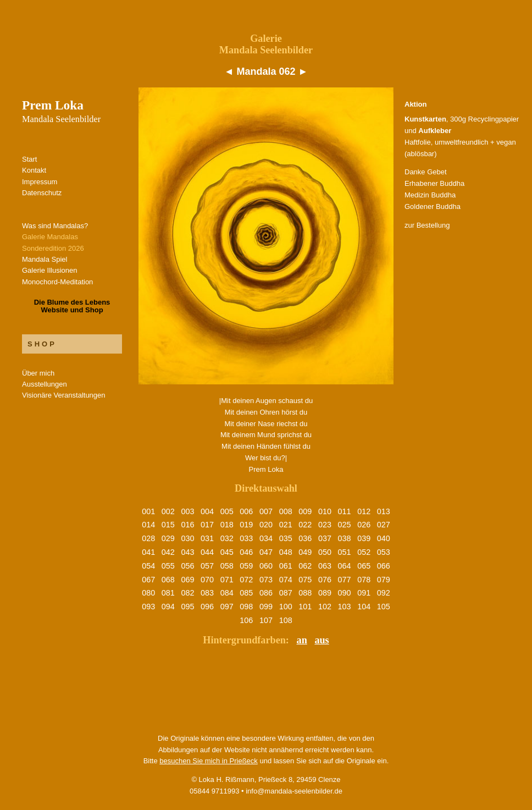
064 (345, 566)
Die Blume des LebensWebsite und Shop (72, 306)
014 (148, 525)
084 (227, 593)
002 (168, 511)
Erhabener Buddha (434, 183)
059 (246, 566)
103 (345, 607)
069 (187, 580)
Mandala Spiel (45, 259)
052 (364, 552)
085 (246, 593)
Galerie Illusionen (49, 270)
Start (29, 159)
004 (207, 511)
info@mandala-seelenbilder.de (294, 791)
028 (148, 538)
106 (246, 620)
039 (364, 538)
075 (305, 580)
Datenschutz (42, 193)
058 (227, 566)
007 (266, 511)
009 (305, 511)
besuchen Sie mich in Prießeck (208, 761)
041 (148, 552)
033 (246, 538)
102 (325, 607)
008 (286, 511)
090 (345, 593)
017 (207, 525)
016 (187, 525)
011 (345, 511)
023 (325, 525)
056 (187, 566)
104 (364, 607)
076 (325, 580)
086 (266, 593)
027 (384, 525)
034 (266, 538)
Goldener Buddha (433, 206)
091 (364, 593)
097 (227, 607)
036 (305, 538)
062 (305, 566)
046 (246, 552)
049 (305, 552)
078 (364, 580)
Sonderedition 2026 (53, 248)
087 (286, 593)
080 (148, 593)
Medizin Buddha (430, 195)
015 (168, 525)
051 (345, 552)
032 (227, 538)
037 (325, 538)
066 (384, 566)
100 (286, 607)
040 (384, 538)
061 (286, 566)
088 (305, 593)
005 (227, 511)
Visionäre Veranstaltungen (64, 395)
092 (384, 593)
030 (187, 538)
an (302, 640)
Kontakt (34, 170)
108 (286, 620)
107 (266, 620)
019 (246, 525)
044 (207, 552)
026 (364, 525)
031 (207, 538)
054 (148, 566)
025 (345, 525)
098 (246, 607)
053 (384, 552)
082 (187, 593)
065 (364, 566)
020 (266, 525)
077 (345, 580)
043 (187, 552)
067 (148, 580)
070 (207, 580)
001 (148, 511)
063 (325, 566)
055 (168, 566)
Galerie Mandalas (50, 237)
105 (384, 607)
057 (207, 566)
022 (305, 525)
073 (266, 580)
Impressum (40, 182)
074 (286, 580)
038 (345, 538)
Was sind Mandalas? (55, 226)
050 (325, 552)
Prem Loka (61, 111)
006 (246, 511)
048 (286, 552)
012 (364, 511)
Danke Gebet (426, 172)
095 (187, 607)
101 (305, 607)
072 (246, 580)
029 (168, 538)
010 (325, 511)
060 (266, 566)
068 (168, 580)
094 (168, 607)
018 (227, 525)
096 (207, 607)
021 (286, 525)
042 (168, 552)
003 (187, 511)
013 (384, 511)
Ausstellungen (45, 384)
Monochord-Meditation (57, 282)
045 (227, 552)
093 (148, 607)
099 (266, 607)
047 (266, 552)
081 (168, 593)
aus (322, 640)
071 (227, 580)
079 (384, 580)
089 (325, 593)
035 (286, 538)
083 (207, 593)
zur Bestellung (427, 225)
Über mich (38, 373)
